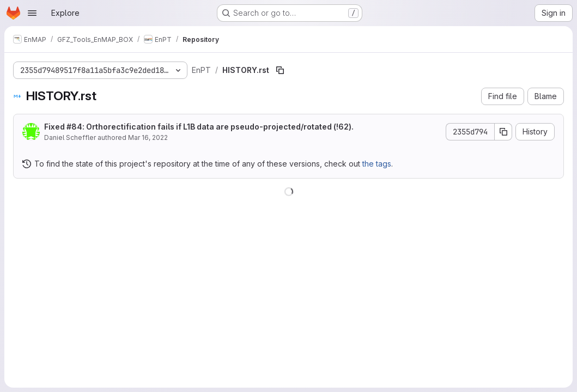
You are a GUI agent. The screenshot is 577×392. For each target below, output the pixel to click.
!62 (342, 127)
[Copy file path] (280, 70)
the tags (377, 164)
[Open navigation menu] (32, 13)
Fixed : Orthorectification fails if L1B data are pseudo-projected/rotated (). (199, 127)
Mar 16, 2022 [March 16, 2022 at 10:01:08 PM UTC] (148, 137)
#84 (74, 127)
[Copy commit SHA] (503, 132)
